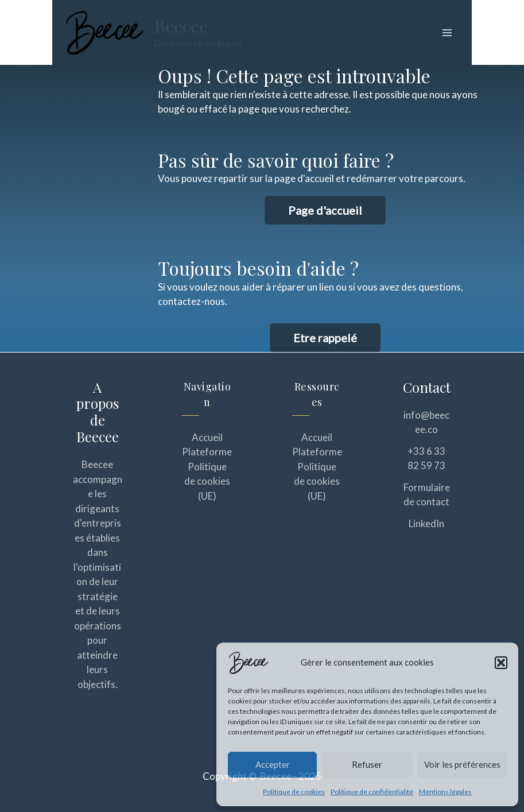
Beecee (181, 26)
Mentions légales (445, 792)
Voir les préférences (462, 764)
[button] (501, 663)
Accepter (273, 764)
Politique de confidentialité (372, 792)
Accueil (207, 437)
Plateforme (207, 452)
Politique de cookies (294, 792)
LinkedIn (426, 523)
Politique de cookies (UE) (207, 481)
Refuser (367, 764)
